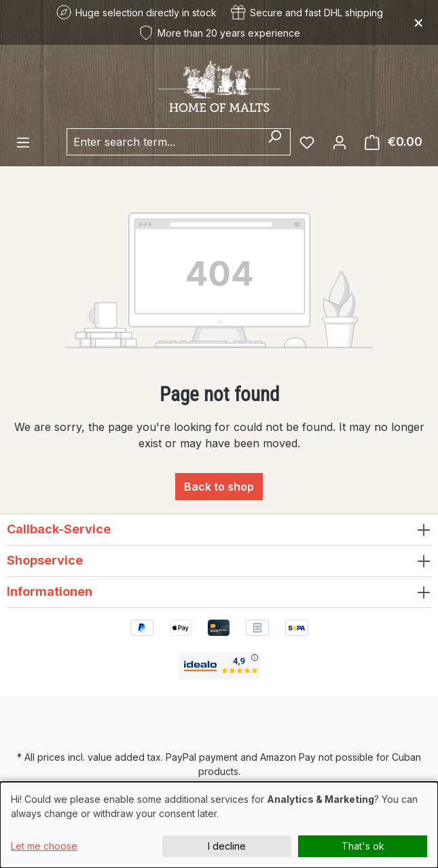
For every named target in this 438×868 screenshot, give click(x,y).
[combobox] (163, 142)
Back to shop (219, 487)
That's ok (363, 846)
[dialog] (219, 825)
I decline (227, 846)
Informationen (50, 591)
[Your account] (340, 142)
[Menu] (23, 142)
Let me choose (44, 846)
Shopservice (45, 560)
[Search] (275, 142)
